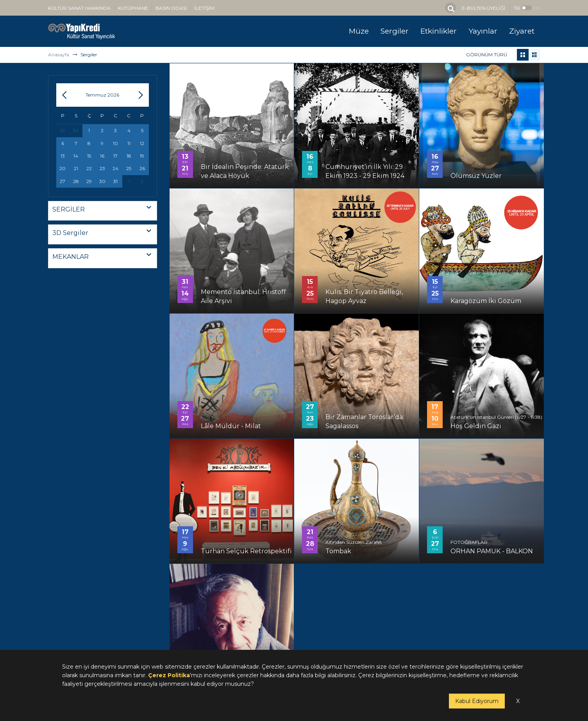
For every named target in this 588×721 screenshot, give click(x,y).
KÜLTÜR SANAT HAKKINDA (79, 8)
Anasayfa (59, 55)
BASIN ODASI (171, 8)
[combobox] (103, 211)
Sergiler (395, 31)
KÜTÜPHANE (133, 8)
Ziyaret (522, 31)
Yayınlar (483, 31)
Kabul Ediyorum (477, 701)
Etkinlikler (439, 31)
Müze (359, 31)
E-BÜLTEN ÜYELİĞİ (484, 8)
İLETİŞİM (204, 8)
